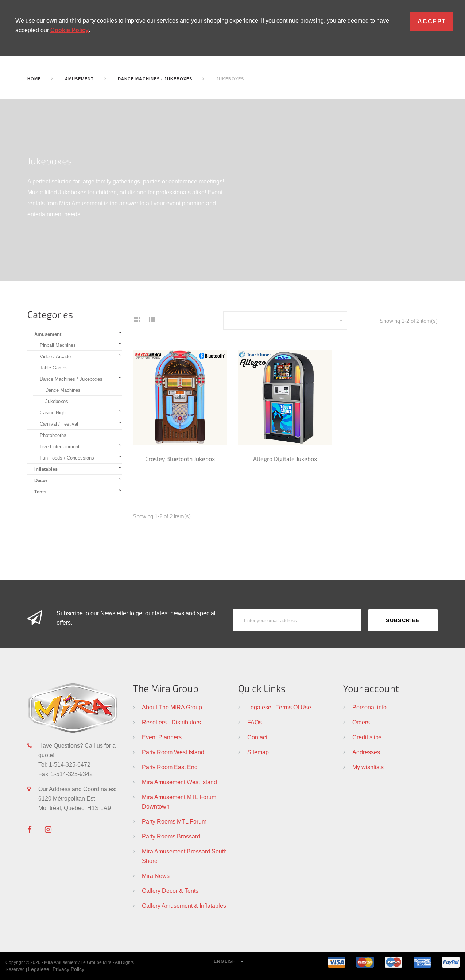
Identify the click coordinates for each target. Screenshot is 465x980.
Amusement (48, 334)
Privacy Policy (68, 969)
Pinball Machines (58, 345)
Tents (40, 492)
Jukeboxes (57, 401)
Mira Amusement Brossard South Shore (184, 856)
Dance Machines (63, 390)
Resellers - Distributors (171, 722)
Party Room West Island (173, 752)
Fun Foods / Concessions (67, 458)
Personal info (369, 707)
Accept (432, 21)
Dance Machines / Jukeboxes (71, 379)
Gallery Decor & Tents (170, 891)
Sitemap (258, 752)
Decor (41, 480)
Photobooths (53, 435)
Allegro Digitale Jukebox (285, 459)
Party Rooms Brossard (171, 836)
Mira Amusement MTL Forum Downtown (179, 802)
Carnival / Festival (59, 424)
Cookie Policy (69, 30)
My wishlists (368, 767)
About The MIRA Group (172, 707)
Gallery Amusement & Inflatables (184, 906)
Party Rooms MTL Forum (174, 821)
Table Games (54, 368)
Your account (371, 688)
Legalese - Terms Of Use (279, 707)
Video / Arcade (55, 356)
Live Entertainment (60, 446)
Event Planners (162, 737)
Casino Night (53, 412)
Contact (257, 737)
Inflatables (46, 469)
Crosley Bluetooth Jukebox (180, 459)
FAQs (255, 722)
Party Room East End (170, 767)
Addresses (366, 752)
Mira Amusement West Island (179, 782)
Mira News (156, 876)
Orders (361, 722)
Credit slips (367, 737)
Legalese (39, 969)
